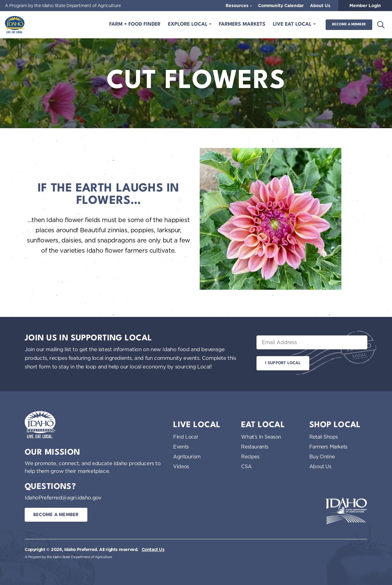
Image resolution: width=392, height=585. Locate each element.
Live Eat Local (293, 24)
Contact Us (153, 549)
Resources (238, 6)
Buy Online (322, 457)
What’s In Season (261, 437)
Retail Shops (324, 437)
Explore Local (188, 24)
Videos (181, 466)
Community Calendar (281, 6)
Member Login (365, 6)
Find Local (185, 437)
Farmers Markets (242, 24)
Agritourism (187, 457)
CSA (246, 466)
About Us (320, 6)
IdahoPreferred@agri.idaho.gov (63, 497)
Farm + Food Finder (135, 24)
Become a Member (349, 25)
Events (181, 447)
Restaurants (255, 447)
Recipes (250, 457)
